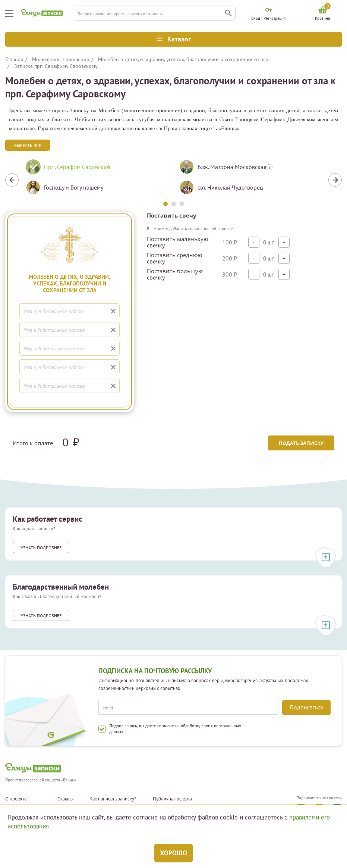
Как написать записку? (113, 799)
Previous (12, 180)
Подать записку (301, 443)
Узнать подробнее (41, 548)
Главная (14, 59)
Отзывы (66, 799)
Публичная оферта (172, 799)
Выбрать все (28, 145)
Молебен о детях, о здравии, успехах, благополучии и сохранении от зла (183, 59)
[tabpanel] (97, 180)
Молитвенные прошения (61, 59)
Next (335, 180)
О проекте (16, 799)
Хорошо (173, 853)
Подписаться (306, 707)
